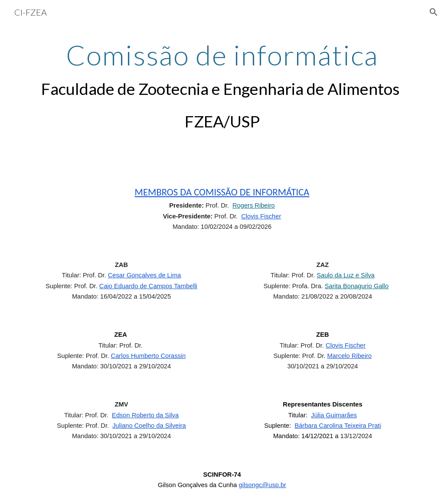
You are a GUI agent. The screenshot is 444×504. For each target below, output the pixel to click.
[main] (222, 87)
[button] (434, 12)
